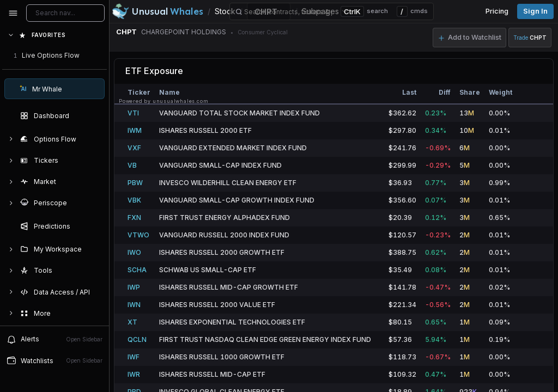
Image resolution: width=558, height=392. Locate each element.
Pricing (497, 11)
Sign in (535, 11)
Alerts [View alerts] (54, 339)
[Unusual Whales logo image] (157, 11)
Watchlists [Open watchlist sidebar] (54, 360)
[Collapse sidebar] (13, 13)
